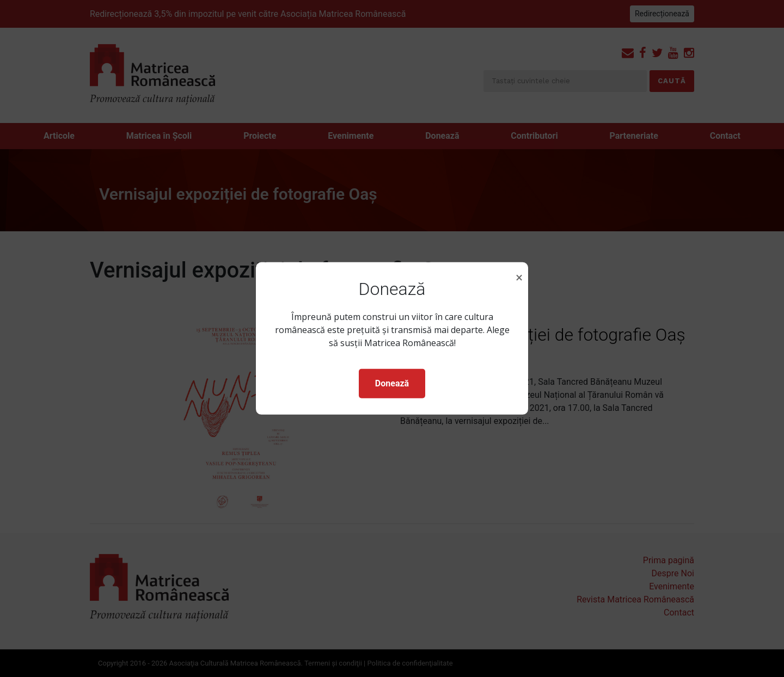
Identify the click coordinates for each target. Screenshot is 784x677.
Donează (392, 383)
